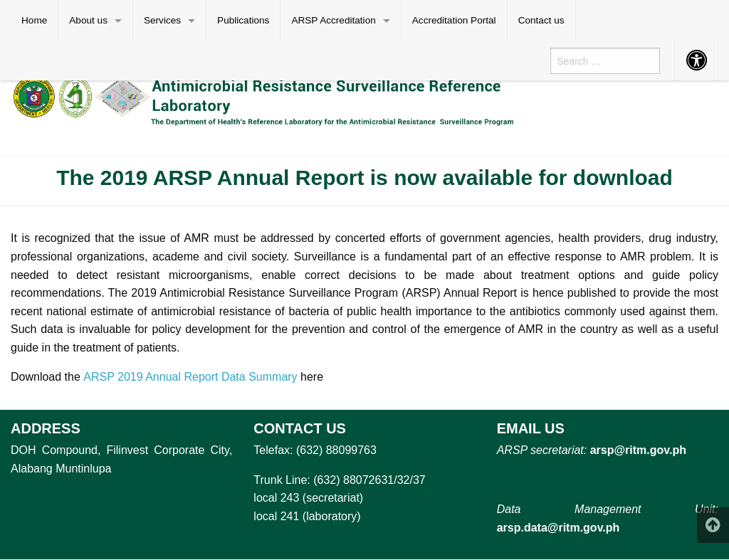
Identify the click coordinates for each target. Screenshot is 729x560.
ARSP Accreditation (333, 20)
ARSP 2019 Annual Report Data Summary (190, 377)
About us (88, 20)
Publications (243, 20)
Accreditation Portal (454, 20)
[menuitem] (35, 21)
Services (162, 20)
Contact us (541, 20)
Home (34, 20)
